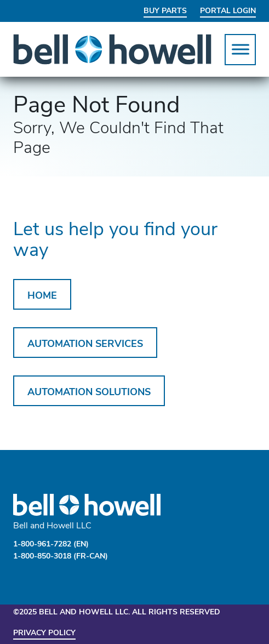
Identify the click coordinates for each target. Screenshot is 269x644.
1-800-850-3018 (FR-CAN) (61, 557)
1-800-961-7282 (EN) (51, 545)
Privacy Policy (44, 633)
